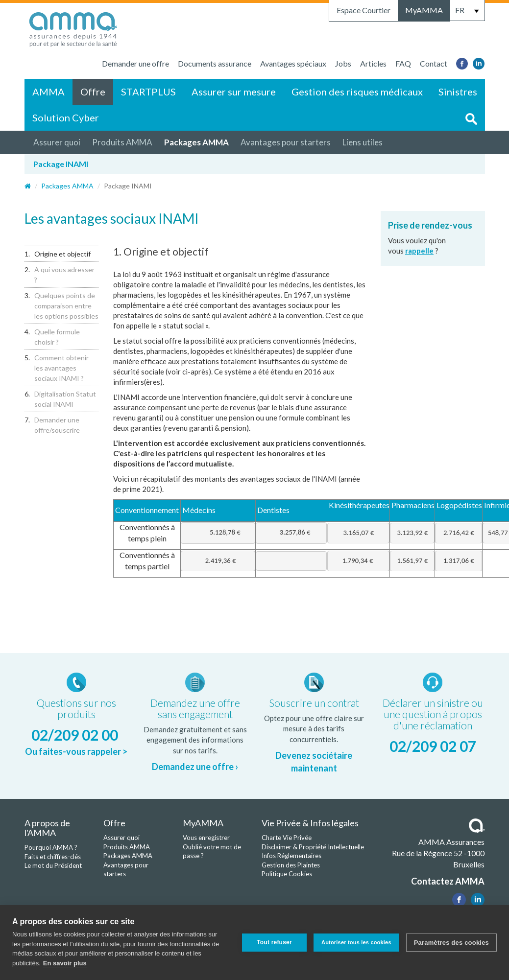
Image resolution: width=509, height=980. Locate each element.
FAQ (403, 63)
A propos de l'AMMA (47, 828)
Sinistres (458, 92)
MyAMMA (424, 10)
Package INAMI (61, 164)
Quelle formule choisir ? (57, 337)
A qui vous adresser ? (64, 275)
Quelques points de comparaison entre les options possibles (66, 306)
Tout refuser (274, 942)
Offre (93, 92)
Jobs (343, 63)
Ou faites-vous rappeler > (76, 751)
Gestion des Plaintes (291, 865)
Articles (373, 63)
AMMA (48, 92)
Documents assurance (215, 63)
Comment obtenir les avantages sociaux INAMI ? (61, 368)
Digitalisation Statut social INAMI (65, 399)
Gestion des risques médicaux (357, 92)
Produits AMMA (122, 142)
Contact (434, 63)
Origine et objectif (62, 254)
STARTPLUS (148, 92)
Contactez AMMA (448, 881)
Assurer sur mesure (234, 92)
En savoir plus (65, 963)
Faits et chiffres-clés (53, 857)
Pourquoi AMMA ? (51, 847)
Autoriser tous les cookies (356, 942)
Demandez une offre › (195, 767)
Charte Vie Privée (287, 838)
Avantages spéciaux (293, 63)
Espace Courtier (364, 10)
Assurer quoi (57, 142)
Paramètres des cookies (451, 943)
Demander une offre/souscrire (57, 425)
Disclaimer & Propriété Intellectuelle (313, 847)
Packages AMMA (196, 142)
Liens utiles (363, 142)
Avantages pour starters (286, 142)
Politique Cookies (287, 874)
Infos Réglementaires (291, 856)
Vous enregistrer (206, 838)
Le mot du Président (53, 865)
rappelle (419, 251)
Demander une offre (135, 63)
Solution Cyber (66, 117)
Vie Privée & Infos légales (310, 823)
